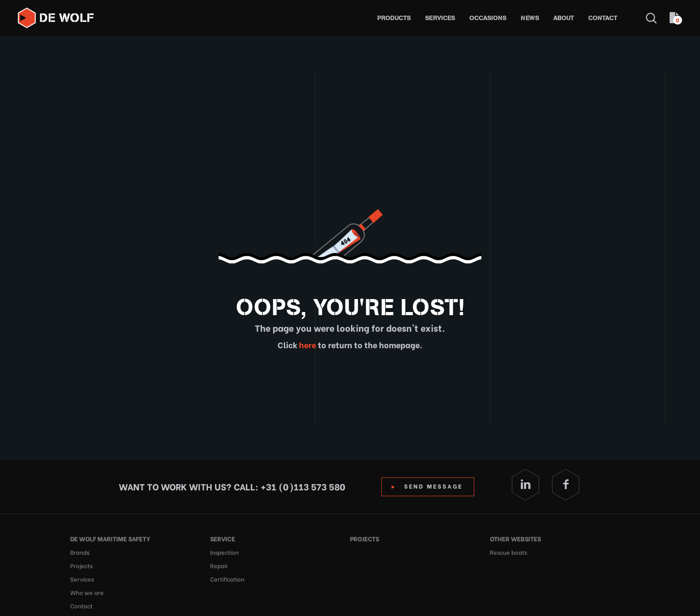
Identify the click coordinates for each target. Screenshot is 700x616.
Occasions (488, 18)
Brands (80, 552)
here (307, 344)
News (530, 18)
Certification (227, 579)
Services (440, 18)
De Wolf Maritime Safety (110, 538)
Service (223, 538)
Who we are (87, 592)
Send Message (433, 486)
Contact (603, 18)
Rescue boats (508, 552)
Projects (81, 565)
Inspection (224, 552)
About (564, 18)
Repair (219, 565)
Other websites (515, 538)
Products (394, 18)
